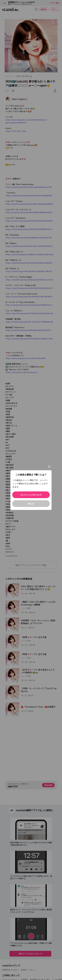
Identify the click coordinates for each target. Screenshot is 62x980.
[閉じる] (49, 467)
